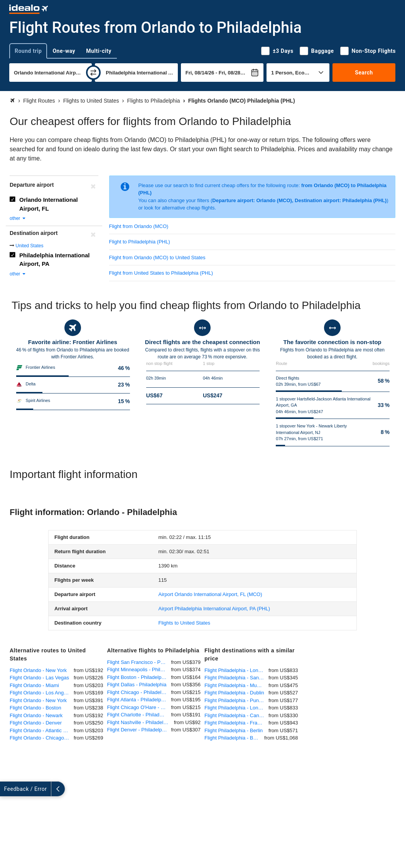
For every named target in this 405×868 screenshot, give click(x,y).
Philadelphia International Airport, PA (55, 260)
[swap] (93, 73)
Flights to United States (184, 623)
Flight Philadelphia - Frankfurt (236, 723)
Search (364, 73)
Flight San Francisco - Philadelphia (139, 662)
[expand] (7, 789)
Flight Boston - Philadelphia (138, 677)
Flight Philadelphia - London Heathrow (236, 708)
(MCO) (210, 594)
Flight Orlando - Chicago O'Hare (42, 738)
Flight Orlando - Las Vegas (39, 678)
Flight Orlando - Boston (35, 708)
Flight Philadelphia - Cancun (236, 715)
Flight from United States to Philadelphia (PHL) (161, 273)
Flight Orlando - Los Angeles (41, 693)
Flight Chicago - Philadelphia (139, 692)
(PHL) (214, 609)
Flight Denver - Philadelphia (138, 730)
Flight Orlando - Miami (34, 685)
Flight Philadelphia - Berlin (234, 730)
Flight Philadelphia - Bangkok (234, 738)
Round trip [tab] (28, 51)
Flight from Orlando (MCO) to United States (157, 258)
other (18, 218)
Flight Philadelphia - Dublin (234, 693)
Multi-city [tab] (99, 51)
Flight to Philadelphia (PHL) (140, 242)
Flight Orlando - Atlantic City (41, 730)
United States (29, 246)
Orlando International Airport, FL (49, 204)
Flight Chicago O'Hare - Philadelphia (139, 707)
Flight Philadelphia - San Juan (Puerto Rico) (236, 678)
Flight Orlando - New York (38, 670)
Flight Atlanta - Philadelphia (138, 700)
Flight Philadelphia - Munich (235, 685)
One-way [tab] (64, 51)
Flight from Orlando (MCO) (139, 226)
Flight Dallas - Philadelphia (137, 685)
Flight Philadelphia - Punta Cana (236, 700)
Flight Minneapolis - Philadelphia (139, 670)
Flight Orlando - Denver (36, 723)
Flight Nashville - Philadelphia (140, 722)
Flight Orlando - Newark (36, 715)
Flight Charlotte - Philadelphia (139, 715)
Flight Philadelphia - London (235, 670)
